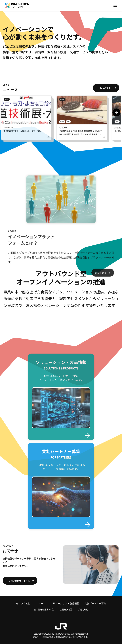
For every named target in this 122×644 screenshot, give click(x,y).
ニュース (40, 603)
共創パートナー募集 (95, 603)
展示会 (7, 100)
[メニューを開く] (115, 5)
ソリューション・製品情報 (65, 603)
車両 (68, 123)
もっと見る (105, 88)
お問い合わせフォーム (19, 581)
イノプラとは (23, 603)
